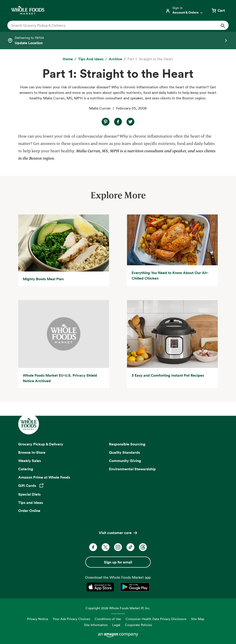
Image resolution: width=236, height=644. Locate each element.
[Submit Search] (223, 25)
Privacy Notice (38, 619)
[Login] (184, 10)
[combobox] (107, 25)
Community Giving (125, 461)
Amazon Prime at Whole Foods (44, 477)
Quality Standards (124, 452)
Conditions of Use (108, 619)
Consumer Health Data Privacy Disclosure (156, 619)
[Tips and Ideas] (91, 59)
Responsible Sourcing (127, 444)
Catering (26, 469)
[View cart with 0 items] (218, 10)
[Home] (68, 59)
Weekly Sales (29, 461)
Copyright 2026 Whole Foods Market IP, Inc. (118, 608)
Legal (116, 625)
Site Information (96, 625)
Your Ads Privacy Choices (71, 619)
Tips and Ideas (31, 502)
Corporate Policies (138, 625)
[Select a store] (118, 40)
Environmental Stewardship (132, 469)
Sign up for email (118, 562)
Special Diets (29, 494)
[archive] (115, 59)
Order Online (29, 511)
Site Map (198, 619)
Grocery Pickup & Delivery (41, 444)
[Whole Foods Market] (28, 10)
